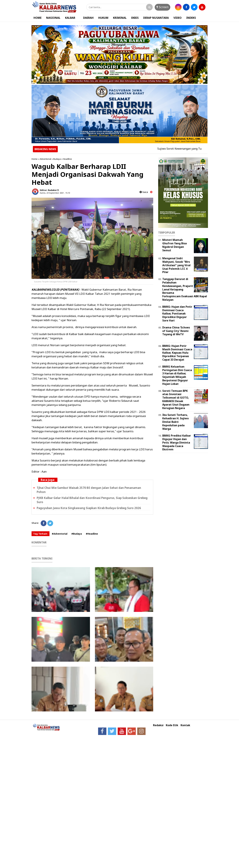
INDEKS (191, 18)
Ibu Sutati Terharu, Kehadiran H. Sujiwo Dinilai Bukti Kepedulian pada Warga (176, 422)
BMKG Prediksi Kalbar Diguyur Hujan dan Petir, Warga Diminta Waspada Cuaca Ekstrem (177, 442)
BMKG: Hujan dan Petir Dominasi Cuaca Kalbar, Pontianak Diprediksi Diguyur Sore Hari (177, 314)
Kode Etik (172, 725)
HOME (38, 18)
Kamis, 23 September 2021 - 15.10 (55, 193)
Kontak (185, 725)
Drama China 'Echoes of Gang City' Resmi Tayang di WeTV (176, 331)
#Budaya (77, 534)
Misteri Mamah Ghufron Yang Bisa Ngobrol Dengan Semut (175, 245)
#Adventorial (60, 534)
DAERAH (88, 18)
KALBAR (70, 18)
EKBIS (135, 18)
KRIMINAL (120, 18)
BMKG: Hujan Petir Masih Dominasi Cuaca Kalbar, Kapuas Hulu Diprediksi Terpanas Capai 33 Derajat (177, 353)
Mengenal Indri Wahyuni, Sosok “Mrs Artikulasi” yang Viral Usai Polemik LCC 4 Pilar (176, 265)
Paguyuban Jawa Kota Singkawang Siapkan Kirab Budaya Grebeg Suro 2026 (89, 508)
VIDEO (178, 18)
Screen (162, 7)
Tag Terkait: (40, 534)
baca (144, 192)
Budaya (57, 159)
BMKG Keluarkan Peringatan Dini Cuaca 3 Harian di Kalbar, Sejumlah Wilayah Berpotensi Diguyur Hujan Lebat (177, 375)
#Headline (92, 534)
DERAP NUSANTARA (156, 18)
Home (35, 159)
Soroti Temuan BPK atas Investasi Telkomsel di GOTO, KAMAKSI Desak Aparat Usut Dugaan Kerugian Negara (176, 399)
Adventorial (45, 159)
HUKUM (103, 18)
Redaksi (158, 725)
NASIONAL (53, 18)
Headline (67, 159)
